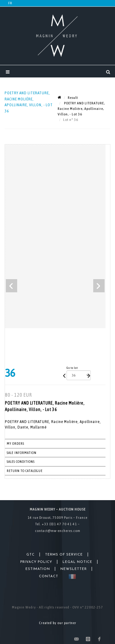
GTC (31, 555)
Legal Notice (77, 562)
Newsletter (74, 569)
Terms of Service (64, 555)
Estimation (38, 569)
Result (73, 98)
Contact (49, 577)
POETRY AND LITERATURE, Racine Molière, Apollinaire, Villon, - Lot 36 (81, 109)
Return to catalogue (25, 471)
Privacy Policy (36, 562)
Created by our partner (58, 623)
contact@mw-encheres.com (58, 531)
